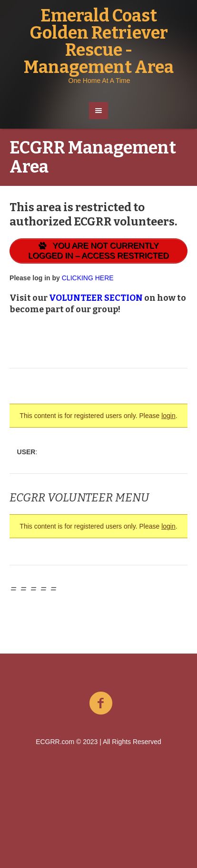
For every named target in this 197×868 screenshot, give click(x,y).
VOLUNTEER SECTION (96, 298)
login (168, 416)
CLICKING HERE (88, 278)
